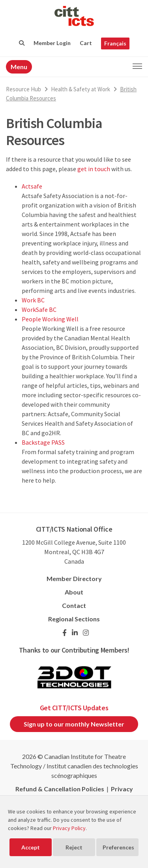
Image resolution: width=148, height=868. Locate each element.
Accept (31, 847)
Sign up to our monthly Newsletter (74, 724)
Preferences (118, 847)
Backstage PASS (43, 442)
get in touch (94, 169)
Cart (86, 43)
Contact (74, 605)
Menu (19, 67)
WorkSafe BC (39, 309)
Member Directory (74, 578)
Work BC (33, 300)
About (74, 592)
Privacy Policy (69, 828)
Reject (74, 847)
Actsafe (32, 186)
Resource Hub (23, 89)
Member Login (52, 43)
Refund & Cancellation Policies (60, 789)
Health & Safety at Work (81, 89)
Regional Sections (74, 619)
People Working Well (50, 319)
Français (115, 43)
